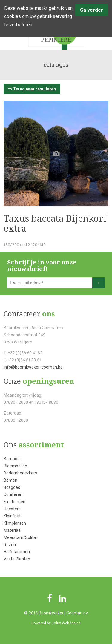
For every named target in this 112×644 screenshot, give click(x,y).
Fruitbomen (14, 502)
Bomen (10, 480)
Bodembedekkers (20, 473)
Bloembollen (15, 466)
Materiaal (13, 530)
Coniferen (13, 494)
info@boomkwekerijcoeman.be (33, 367)
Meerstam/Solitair (21, 537)
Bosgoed (12, 487)
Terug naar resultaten (34, 89)
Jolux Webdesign (66, 623)
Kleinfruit (12, 516)
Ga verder (92, 10)
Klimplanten (15, 523)
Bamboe (12, 459)
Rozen (10, 545)
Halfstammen (17, 552)
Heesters (12, 509)
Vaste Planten (17, 559)
